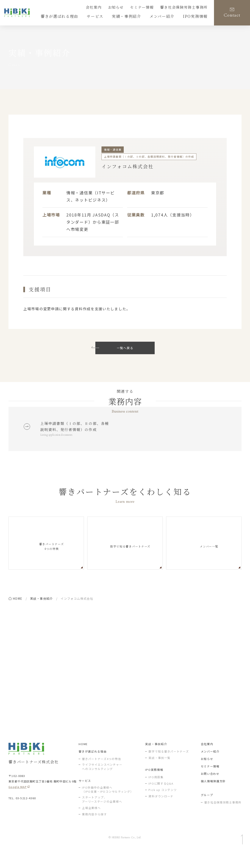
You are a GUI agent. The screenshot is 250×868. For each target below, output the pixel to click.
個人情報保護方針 (213, 798)
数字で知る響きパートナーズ (169, 768)
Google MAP (18, 803)
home (18, 611)
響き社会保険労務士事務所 (188, 8)
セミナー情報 (151, 8)
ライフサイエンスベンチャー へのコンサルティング (102, 783)
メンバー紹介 (210, 768)
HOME (83, 761)
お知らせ (128, 8)
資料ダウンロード (161, 813)
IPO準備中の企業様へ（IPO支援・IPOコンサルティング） (108, 806)
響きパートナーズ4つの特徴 (101, 775)
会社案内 (109, 8)
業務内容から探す (94, 831)
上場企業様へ (91, 824)
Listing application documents (59, 447)
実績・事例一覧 (159, 774)
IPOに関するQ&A (161, 800)
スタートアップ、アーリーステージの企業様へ (102, 816)
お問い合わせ (210, 790)
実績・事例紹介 (42, 611)
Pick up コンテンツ (163, 806)
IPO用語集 (156, 794)
